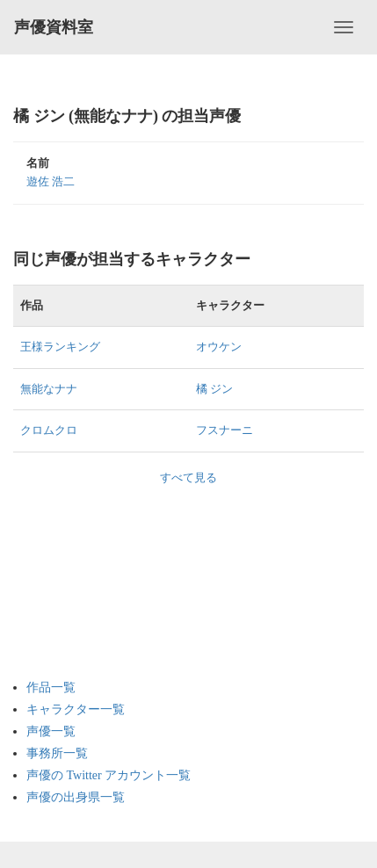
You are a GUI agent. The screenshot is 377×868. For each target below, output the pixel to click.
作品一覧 (51, 687)
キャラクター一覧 (76, 709)
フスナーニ (225, 430)
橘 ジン (214, 389)
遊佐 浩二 (51, 181)
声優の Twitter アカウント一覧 (109, 775)
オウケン (219, 347)
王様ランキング (60, 347)
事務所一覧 (57, 753)
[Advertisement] (97, 574)
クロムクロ (49, 430)
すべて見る (188, 477)
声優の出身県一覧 (76, 797)
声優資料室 (54, 27)
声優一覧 (51, 731)
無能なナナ (49, 389)
